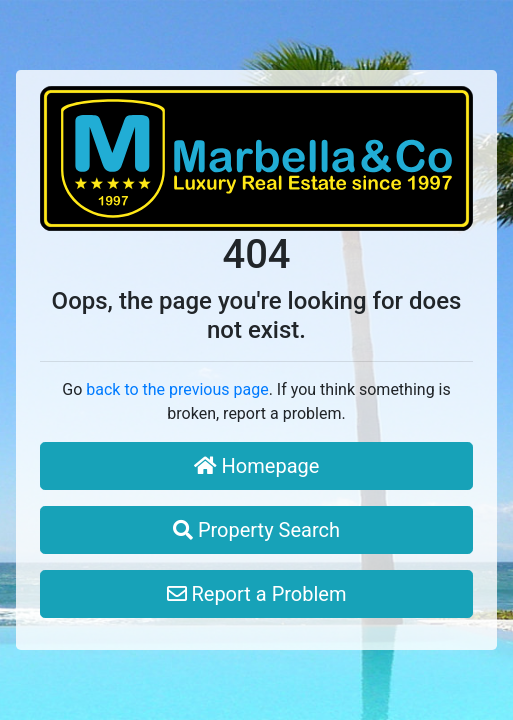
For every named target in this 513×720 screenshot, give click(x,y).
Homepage (257, 466)
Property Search (256, 530)
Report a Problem (257, 594)
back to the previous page (177, 389)
